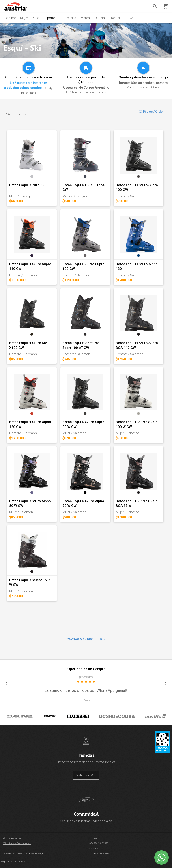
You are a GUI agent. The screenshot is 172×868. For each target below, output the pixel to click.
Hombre (10, 18)
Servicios (94, 849)
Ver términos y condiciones (143, 87)
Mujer (24, 18)
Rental (115, 18)
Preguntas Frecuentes (12, 862)
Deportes (50, 18)
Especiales (69, 18)
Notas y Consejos (99, 854)
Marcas (86, 18)
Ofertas (101, 18)
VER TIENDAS (86, 775)
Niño (36, 18)
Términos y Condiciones (17, 843)
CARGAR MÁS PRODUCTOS (86, 639)
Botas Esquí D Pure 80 (27, 185)
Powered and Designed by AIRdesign (24, 854)
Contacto (95, 839)
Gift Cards (131, 18)
